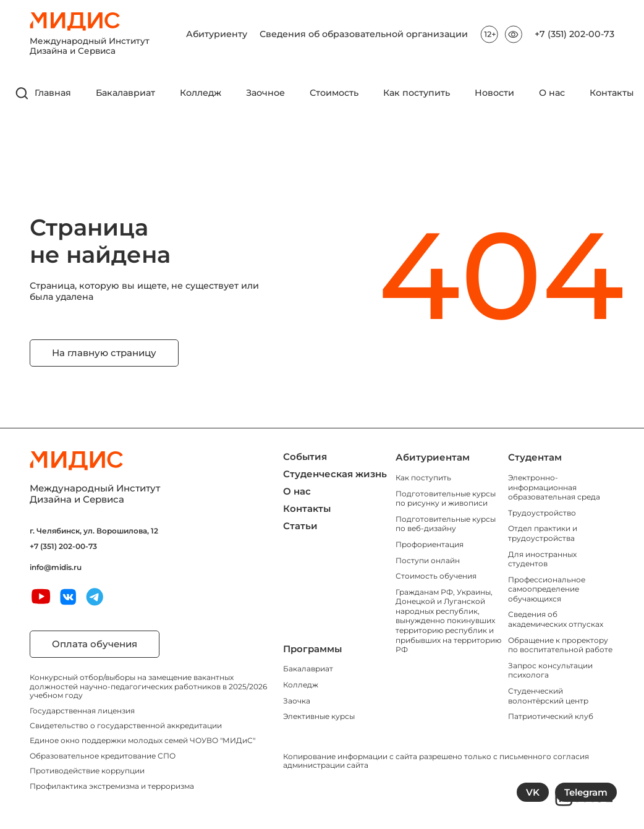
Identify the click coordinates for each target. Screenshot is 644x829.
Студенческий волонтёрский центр (548, 696)
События (305, 457)
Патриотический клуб (551, 716)
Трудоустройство (542, 513)
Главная (53, 93)
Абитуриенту (217, 34)
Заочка (297, 701)
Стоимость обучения (436, 576)
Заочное (265, 93)
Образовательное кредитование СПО (103, 756)
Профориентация (430, 544)
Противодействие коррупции (87, 771)
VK (533, 792)
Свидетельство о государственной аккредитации (126, 725)
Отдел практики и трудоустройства (543, 533)
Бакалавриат (125, 93)
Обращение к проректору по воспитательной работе (560, 645)
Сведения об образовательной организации (364, 34)
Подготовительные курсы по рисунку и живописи (446, 499)
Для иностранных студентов (542, 559)
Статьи (300, 526)
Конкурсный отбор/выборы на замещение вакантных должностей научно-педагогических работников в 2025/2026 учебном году (148, 686)
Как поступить (417, 93)
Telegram (586, 792)
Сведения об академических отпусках (556, 619)
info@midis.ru (56, 568)
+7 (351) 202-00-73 (574, 34)
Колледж (201, 93)
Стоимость (334, 93)
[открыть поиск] (22, 93)
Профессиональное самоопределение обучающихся (547, 589)
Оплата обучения (95, 644)
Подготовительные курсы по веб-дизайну (446, 524)
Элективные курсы (319, 716)
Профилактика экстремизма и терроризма (112, 786)
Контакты (612, 93)
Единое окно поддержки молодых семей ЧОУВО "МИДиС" (142, 740)
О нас (552, 93)
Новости (494, 93)
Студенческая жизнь (335, 474)
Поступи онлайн (428, 560)
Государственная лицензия (82, 711)
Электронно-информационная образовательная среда (554, 487)
